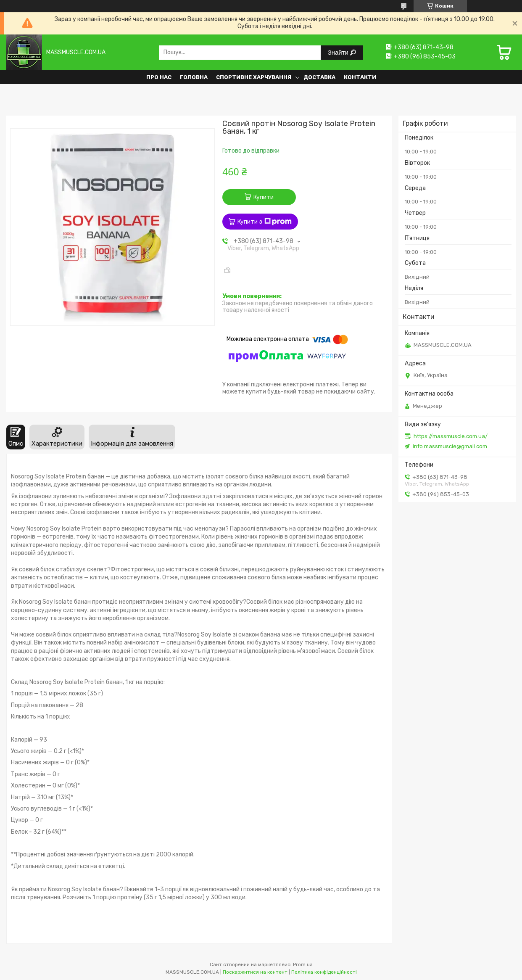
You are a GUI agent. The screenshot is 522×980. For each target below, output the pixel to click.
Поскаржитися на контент (255, 972)
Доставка (319, 77)
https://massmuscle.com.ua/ (451, 436)
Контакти (360, 77)
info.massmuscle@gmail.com (450, 446)
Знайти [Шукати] (339, 52)
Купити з (265, 222)
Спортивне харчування (254, 77)
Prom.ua (303, 964)
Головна (194, 77)
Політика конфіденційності (324, 972)
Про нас (159, 77)
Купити (264, 197)
